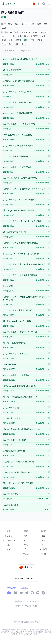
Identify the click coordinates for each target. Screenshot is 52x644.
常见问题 (9, 536)
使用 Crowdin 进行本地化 (26, 606)
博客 (43, 540)
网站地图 (43, 554)
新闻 (43, 536)
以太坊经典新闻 (13, 13)
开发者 (26, 554)
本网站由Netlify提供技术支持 (26, 601)
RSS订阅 (43, 549)
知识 (9, 545)
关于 (43, 545)
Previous (10, 50)
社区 (26, 540)
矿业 (26, 549)
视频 (9, 549)
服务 (26, 536)
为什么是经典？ (9, 540)
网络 (26, 545)
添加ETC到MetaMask (26, 578)
